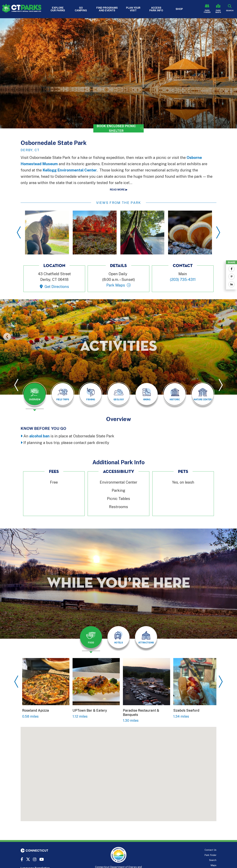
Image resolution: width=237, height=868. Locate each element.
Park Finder (207, 11)
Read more (117, 190)
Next (218, 232)
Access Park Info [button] (156, 9)
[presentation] (35, 397)
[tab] (35, 394)
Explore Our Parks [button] (58, 9)
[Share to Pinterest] (231, 277)
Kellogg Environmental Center (70, 170)
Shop (179, 9)
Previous (19, 232)
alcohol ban (39, 436)
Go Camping (81, 9)
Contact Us (210, 850)
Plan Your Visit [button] (133, 9)
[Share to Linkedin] (231, 284)
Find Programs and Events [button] (107, 9)
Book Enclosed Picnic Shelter (116, 128)
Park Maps (218, 11)
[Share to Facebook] (231, 269)
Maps (213, 865)
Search (213, 860)
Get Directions (57, 287)
